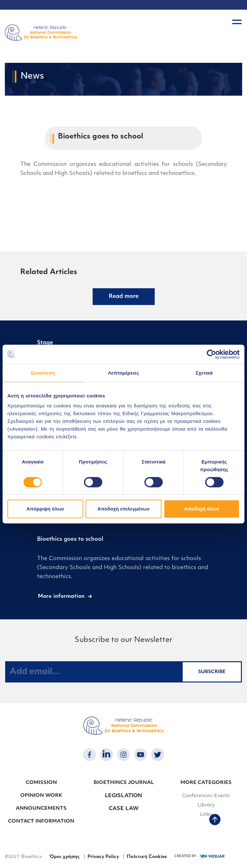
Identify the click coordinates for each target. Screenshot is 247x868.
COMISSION (41, 783)
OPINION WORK (41, 796)
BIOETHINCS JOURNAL (124, 783)
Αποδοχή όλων (202, 509)
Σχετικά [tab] (204, 373)
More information (61, 596)
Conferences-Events (206, 796)
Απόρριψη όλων (45, 509)
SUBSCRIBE (212, 672)
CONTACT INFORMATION (41, 821)
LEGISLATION (123, 796)
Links (206, 815)
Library (206, 805)
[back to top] (215, 820)
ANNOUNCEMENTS (41, 809)
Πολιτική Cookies (147, 857)
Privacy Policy (103, 857)
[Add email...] (94, 672)
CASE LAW (124, 809)
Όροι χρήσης (64, 857)
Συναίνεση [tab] (43, 373)
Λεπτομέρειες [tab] (124, 373)
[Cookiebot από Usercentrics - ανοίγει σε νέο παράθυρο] (211, 354)
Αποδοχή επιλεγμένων (124, 509)
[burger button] (237, 22)
